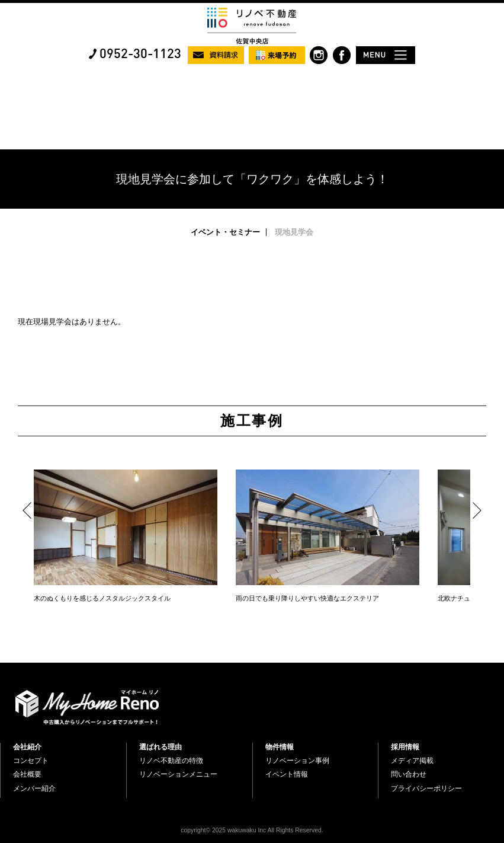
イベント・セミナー (225, 232)
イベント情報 (287, 774)
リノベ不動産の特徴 (171, 761)
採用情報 (405, 747)
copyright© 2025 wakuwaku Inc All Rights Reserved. (252, 830)
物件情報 (280, 747)
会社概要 (27, 774)
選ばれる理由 (160, 747)
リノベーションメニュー (178, 774)
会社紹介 (27, 747)
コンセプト (31, 761)
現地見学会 (294, 232)
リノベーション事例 (297, 761)
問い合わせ (409, 774)
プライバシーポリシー (426, 788)
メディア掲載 (412, 761)
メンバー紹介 (34, 788)
